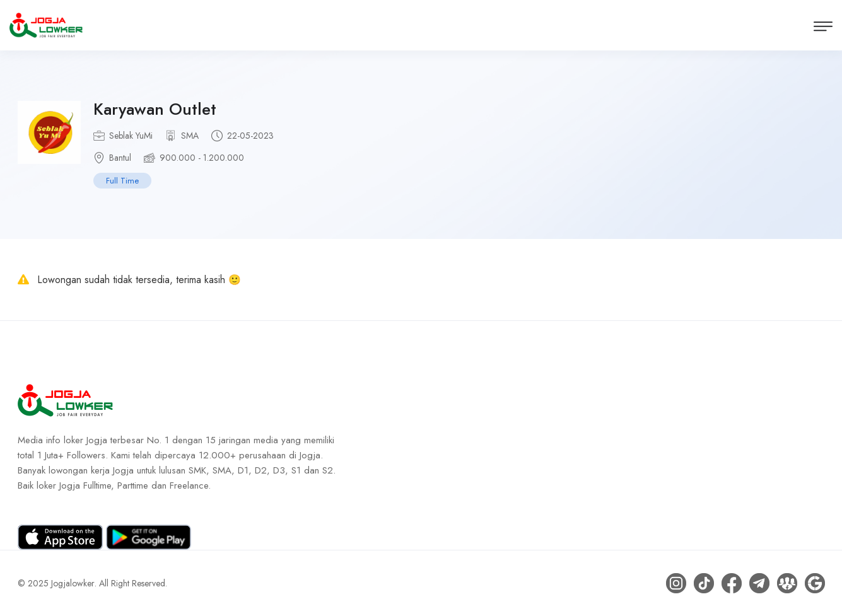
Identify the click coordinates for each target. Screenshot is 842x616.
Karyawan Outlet (155, 109)
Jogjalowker (73, 583)
